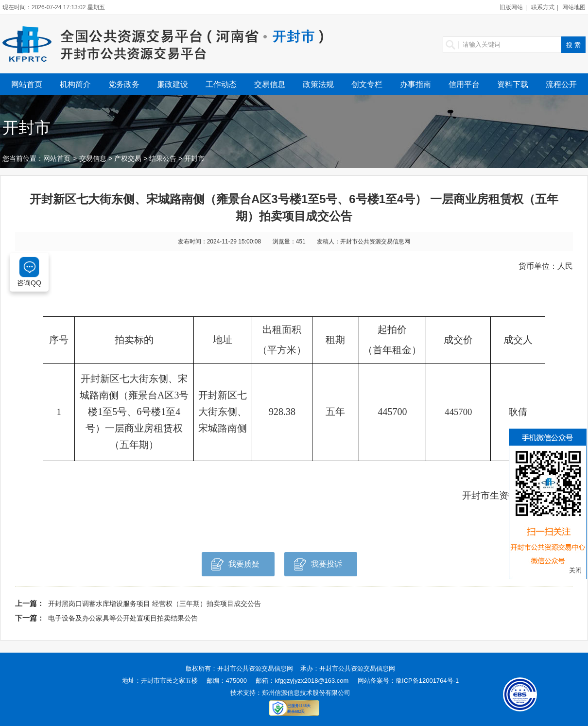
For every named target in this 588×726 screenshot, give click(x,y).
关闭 (575, 570)
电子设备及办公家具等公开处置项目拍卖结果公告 (123, 618)
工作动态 (221, 84)
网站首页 (27, 84)
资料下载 (513, 84)
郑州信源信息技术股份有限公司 (306, 693)
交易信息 (270, 84)
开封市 (194, 158)
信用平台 (464, 84)
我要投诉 (318, 567)
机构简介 (75, 84)
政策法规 (318, 84)
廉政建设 (173, 84)
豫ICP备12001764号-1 (427, 681)
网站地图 (574, 7)
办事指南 (415, 84)
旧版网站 (511, 7)
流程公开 (561, 84)
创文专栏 (367, 84)
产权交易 (128, 158)
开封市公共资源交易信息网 (255, 668)
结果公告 (163, 158)
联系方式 (543, 7)
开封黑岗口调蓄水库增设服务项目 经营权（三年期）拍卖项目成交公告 (155, 604)
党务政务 (124, 84)
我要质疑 (235, 567)
